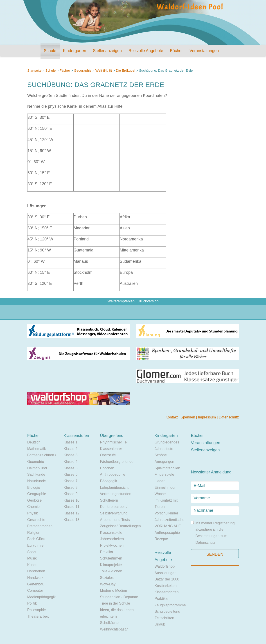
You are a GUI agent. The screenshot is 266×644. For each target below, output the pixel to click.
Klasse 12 (72, 513)
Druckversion (148, 301)
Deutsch (34, 442)
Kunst (32, 565)
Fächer (65, 70)
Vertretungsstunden (116, 494)
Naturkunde (37, 481)
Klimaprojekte (111, 565)
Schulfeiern (109, 500)
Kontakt (172, 417)
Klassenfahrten (167, 592)
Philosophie (37, 610)
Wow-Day (108, 584)
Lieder (160, 481)
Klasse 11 (72, 507)
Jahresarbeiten (112, 539)
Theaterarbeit (38, 616)
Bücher (176, 51)
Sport (32, 552)
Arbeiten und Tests (115, 520)
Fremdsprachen (40, 526)
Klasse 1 (71, 442)
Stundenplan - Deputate (119, 597)
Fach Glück (36, 539)
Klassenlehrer (111, 449)
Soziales (107, 578)
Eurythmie (35, 545)
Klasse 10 (72, 500)
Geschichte (36, 520)
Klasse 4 (71, 462)
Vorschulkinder (166, 513)
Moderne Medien (113, 590)
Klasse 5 (71, 468)
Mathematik (37, 449)
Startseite (34, 70)
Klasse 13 (72, 520)
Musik (32, 558)
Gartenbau (36, 584)
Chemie (33, 507)
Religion (34, 533)
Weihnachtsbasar (114, 629)
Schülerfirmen (111, 558)
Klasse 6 (71, 474)
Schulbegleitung (167, 611)
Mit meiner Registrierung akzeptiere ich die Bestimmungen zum (213, 533)
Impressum (207, 417)
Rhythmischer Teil (114, 442)
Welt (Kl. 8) (104, 70)
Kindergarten (75, 51)
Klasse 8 (71, 488)
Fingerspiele (164, 474)
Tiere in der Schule (115, 603)
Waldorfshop (165, 566)
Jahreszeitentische (170, 520)
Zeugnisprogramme (170, 605)
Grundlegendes (167, 442)
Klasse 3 (71, 455)
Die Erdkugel (126, 70)
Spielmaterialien (167, 468)
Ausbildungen (166, 573)
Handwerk (35, 578)
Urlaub (160, 624)
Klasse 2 (71, 449)
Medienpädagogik (41, 597)
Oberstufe (108, 455)
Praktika (106, 552)
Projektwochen (112, 545)
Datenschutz (229, 417)
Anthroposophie (113, 474)
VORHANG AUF (168, 526)
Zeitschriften (164, 618)
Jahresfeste (164, 449)
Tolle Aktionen (111, 571)
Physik (33, 513)
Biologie (34, 488)
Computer (35, 590)
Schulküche (109, 623)
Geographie (83, 70)
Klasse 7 (71, 481)
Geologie (34, 500)
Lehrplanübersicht (114, 488)
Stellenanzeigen (107, 51)
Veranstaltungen (204, 51)
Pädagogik (108, 481)
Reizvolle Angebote (146, 51)
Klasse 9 (71, 494)
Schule (50, 51)
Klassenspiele (111, 533)
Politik (32, 603)
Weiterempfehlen (121, 301)
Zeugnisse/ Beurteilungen (120, 526)
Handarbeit (36, 571)
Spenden (188, 417)
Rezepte (161, 539)
